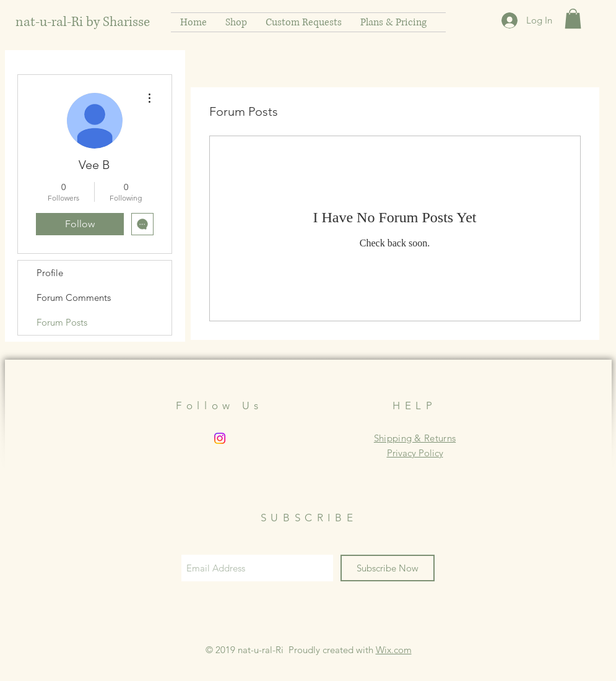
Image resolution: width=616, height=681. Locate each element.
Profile (50, 273)
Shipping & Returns (415, 438)
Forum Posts (62, 322)
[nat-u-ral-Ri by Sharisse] (86, 22)
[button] (573, 19)
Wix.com (394, 650)
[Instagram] (220, 438)
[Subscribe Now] (388, 568)
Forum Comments (74, 297)
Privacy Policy (415, 453)
